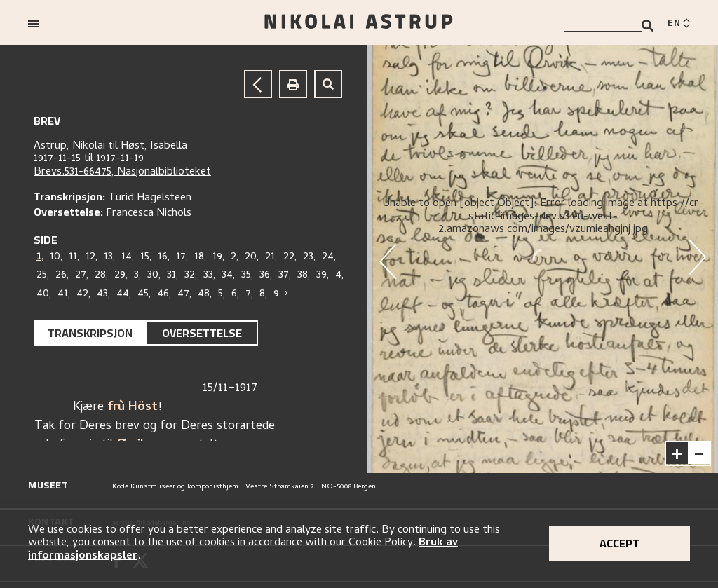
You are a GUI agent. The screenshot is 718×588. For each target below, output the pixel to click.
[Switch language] (679, 24)
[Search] (648, 26)
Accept (619, 543)
